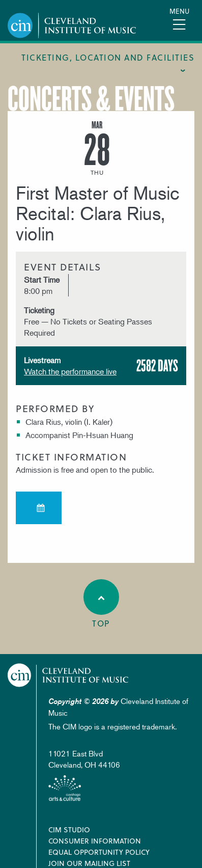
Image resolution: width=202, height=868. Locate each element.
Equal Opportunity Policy (99, 852)
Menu (179, 11)
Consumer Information (95, 841)
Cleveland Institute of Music (68, 675)
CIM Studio (69, 830)
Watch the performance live (70, 371)
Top (101, 604)
